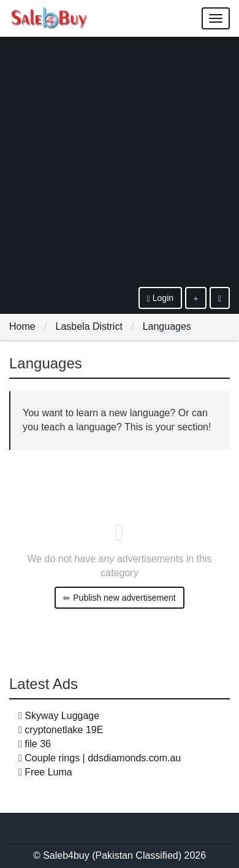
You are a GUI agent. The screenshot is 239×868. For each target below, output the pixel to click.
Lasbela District (89, 326)
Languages (167, 326)
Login (160, 298)
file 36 (38, 744)
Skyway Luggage (62, 716)
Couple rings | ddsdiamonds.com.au (103, 758)
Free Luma (48, 772)
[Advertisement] (120, 161)
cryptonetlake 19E (64, 730)
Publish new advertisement (119, 598)
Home (22, 326)
